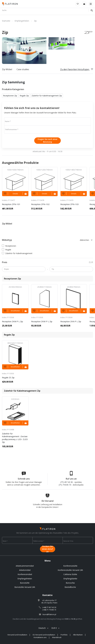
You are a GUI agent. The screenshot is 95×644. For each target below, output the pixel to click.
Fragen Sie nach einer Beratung (48, 141)
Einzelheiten (15, 311)
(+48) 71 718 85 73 (49, 610)
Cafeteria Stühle (70, 574)
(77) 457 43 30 (67, 482)
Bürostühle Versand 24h (25, 587)
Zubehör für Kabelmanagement (17, 253)
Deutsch (42, 628)
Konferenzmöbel (25, 574)
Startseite (6, 21)
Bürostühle (25, 583)
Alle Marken (78, 635)
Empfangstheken (22, 21)
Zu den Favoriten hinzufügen (77, 69)
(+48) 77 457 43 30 (49, 607)
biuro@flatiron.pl (49, 614)
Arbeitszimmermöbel (25, 566)
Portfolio (64, 635)
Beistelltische (70, 587)
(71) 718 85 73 (65, 485)
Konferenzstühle (70, 566)
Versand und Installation (17, 635)
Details (15, 194)
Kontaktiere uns (40, 637)
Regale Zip (24, 96)
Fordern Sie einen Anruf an (48, 549)
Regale (7, 250)
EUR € (54, 628)
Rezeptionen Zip (10, 96)
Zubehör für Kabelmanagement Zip (47, 96)
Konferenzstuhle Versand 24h (70, 570)
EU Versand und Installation (44, 635)
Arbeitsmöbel (25, 570)
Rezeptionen (9, 246)
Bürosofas (70, 583)
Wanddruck (57, 637)
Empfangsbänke (70, 579)
